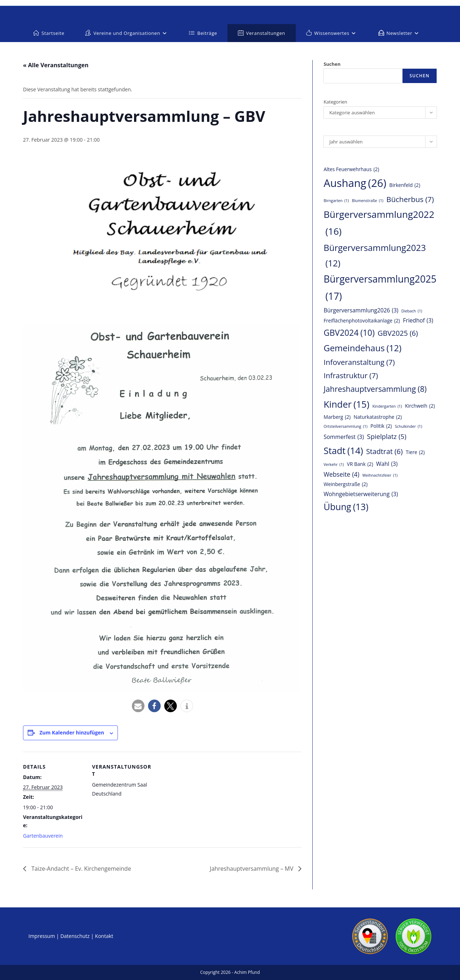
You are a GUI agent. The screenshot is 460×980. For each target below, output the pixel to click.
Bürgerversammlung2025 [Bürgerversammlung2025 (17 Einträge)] (380, 289)
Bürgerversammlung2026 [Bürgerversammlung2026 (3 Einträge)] (361, 310)
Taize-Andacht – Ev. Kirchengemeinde (80, 869)
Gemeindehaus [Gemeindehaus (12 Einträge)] (362, 348)
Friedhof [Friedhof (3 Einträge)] (418, 320)
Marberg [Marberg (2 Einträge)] (337, 417)
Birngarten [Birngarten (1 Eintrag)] (336, 201)
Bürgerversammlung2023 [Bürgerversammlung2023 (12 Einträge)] (375, 256)
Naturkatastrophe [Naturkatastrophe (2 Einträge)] (378, 417)
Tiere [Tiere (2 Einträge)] (415, 452)
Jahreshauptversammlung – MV (252, 869)
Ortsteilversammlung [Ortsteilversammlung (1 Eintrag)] (345, 427)
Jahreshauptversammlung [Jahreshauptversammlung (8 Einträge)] (375, 389)
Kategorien (335, 102)
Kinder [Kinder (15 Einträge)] (346, 404)
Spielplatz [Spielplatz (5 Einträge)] (387, 436)
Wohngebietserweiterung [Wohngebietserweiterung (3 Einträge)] (361, 494)
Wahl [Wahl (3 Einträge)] (387, 464)
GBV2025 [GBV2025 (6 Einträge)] (398, 333)
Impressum (42, 936)
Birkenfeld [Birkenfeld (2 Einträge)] (405, 185)
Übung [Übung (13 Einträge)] (346, 507)
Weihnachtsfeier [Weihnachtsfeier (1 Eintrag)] (380, 475)
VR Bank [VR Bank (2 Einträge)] (360, 464)
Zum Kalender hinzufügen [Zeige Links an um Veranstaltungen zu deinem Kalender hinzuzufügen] (72, 732)
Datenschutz (75, 936)
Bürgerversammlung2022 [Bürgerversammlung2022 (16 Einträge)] (379, 224)
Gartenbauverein (43, 836)
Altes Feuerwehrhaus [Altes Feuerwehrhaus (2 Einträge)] (351, 170)
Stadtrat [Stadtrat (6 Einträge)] (385, 452)
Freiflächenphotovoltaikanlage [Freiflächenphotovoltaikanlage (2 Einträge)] (362, 321)
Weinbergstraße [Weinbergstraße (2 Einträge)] (345, 484)
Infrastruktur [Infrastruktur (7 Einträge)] (351, 375)
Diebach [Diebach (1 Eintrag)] (412, 311)
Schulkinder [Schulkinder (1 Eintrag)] (409, 427)
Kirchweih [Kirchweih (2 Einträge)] (420, 406)
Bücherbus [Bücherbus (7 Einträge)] (410, 199)
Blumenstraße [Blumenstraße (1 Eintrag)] (368, 201)
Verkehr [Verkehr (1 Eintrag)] (334, 465)
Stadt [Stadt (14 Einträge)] (343, 451)
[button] (138, 706)
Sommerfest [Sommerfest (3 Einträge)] (344, 437)
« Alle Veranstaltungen (56, 65)
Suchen (332, 64)
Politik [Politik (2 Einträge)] (381, 426)
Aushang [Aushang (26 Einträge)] (355, 183)
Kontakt (104, 936)
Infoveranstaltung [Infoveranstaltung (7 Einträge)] (359, 362)
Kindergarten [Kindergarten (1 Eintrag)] (387, 406)
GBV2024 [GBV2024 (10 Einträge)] (349, 333)
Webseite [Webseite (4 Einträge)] (341, 474)
